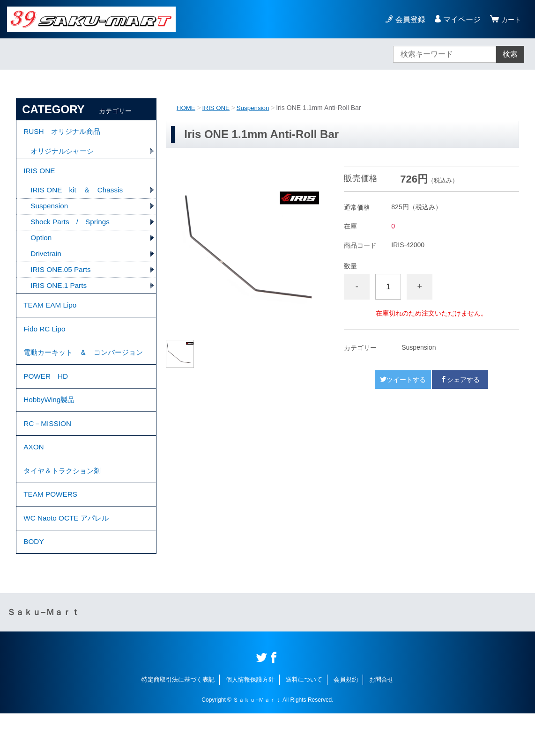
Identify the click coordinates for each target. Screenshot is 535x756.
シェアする (460, 380)
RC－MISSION (48, 454)
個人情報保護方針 (250, 722)
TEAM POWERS (52, 532)
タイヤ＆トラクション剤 (65, 506)
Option (41, 244)
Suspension (256, 108)
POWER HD (47, 403)
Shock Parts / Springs (72, 228)
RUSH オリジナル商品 (64, 133)
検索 (510, 54)
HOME (186, 108)
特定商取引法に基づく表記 (178, 722)
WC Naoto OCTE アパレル (68, 557)
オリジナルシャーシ (64, 153)
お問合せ (381, 722)
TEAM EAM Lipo (51, 314)
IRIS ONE (218, 108)
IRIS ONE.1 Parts (60, 293)
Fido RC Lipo (45, 340)
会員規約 (346, 722)
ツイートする (403, 380)
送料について (304, 722)
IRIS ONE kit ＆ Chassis (79, 195)
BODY (34, 583)
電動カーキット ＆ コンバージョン (83, 371)
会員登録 (408, 19)
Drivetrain (46, 261)
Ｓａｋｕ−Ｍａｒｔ (43, 655)
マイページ (459, 19)
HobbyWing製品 (50, 429)
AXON (34, 480)
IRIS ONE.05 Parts (62, 277)
